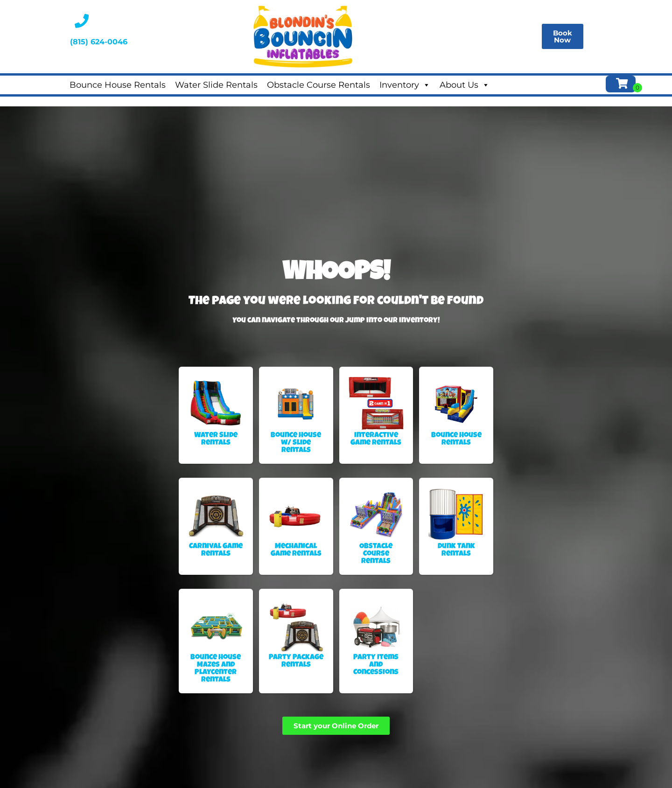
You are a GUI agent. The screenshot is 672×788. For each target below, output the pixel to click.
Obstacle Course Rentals (318, 85)
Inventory (405, 85)
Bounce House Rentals (118, 85)
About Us (465, 85)
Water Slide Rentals (216, 85)
